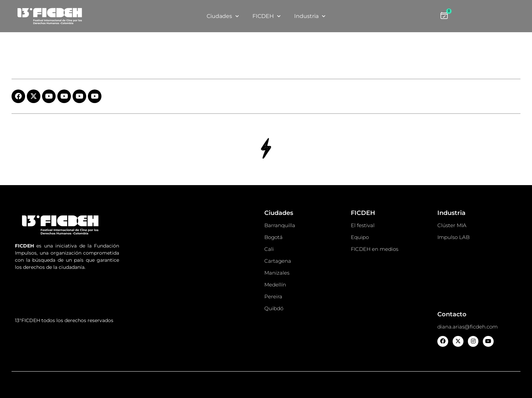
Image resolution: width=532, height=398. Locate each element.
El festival (363, 225)
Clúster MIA (452, 225)
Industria (310, 16)
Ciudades (223, 16)
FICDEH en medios (375, 249)
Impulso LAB (453, 237)
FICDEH (267, 16)
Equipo (360, 237)
